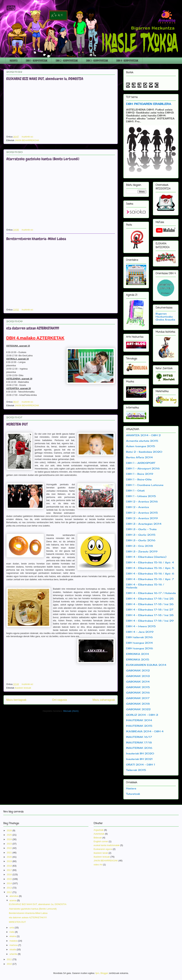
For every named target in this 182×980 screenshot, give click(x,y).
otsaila (13, 949)
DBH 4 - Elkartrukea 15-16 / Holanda (145, 586)
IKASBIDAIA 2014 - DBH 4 (145, 731)
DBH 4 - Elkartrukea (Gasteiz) (146, 557)
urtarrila (14, 954)
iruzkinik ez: (28, 137)
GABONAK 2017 (138, 698)
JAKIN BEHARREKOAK (27, 140)
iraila (12, 932)
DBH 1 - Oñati (135, 491)
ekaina (13, 936)
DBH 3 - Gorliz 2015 (141, 535)
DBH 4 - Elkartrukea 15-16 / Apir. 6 (150, 574)
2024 (10, 839)
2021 (10, 853)
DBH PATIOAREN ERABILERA (149, 104)
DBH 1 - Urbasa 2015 (141, 496)
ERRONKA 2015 (138, 659)
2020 (10, 857)
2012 (10, 892)
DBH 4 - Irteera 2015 (141, 626)
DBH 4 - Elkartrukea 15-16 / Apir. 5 (150, 568)
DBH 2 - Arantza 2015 (142, 513)
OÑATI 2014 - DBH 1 (141, 765)
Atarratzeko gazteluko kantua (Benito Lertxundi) (43, 159)
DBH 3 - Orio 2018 (139, 546)
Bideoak (98, 838)
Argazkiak (99, 830)
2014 (10, 883)
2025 (10, 835)
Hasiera (14, 61)
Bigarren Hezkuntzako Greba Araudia (165, 317)
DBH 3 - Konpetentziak (97, 61)
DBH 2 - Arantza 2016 (142, 501)
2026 (10, 830)
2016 (10, 874)
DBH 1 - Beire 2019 (140, 474)
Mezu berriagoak (16, 700)
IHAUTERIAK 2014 (139, 720)
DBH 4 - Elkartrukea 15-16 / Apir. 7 (150, 579)
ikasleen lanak (101, 853)
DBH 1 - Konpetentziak (37, 61)
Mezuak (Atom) (71, 711)
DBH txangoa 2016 (140, 648)
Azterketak (99, 834)
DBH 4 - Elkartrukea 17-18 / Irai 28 (150, 615)
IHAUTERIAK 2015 (139, 726)
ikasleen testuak (23, 688)
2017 (10, 870)
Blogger (104, 973)
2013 (10, 888)
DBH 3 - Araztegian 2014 (144, 524)
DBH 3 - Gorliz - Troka (141, 529)
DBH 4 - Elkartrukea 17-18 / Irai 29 (150, 621)
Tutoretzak (133, 794)
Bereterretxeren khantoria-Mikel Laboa (36, 239)
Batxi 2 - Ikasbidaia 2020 (144, 452)
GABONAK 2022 (138, 709)
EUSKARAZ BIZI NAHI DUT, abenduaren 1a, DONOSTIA (45, 79)
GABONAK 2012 (138, 670)
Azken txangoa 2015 (141, 446)
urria (12, 928)
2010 (10, 964)
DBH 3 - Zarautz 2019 (142, 551)
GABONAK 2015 (138, 687)
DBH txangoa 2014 (139, 643)
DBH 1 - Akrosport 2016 (143, 468)
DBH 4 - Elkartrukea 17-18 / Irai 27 (150, 610)
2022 (10, 848)
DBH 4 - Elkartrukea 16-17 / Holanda (151, 593)
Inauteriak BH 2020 (140, 753)
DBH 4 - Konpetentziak (127, 61)
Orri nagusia (59, 700)
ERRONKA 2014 (138, 654)
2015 (10, 879)
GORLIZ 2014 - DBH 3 (142, 715)
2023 (10, 844)
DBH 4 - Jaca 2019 (140, 632)
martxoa (14, 945)
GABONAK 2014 (138, 682)
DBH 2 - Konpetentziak (67, 61)
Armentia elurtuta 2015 (142, 441)
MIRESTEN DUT (17, 424)
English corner (101, 841)
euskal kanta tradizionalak (107, 845)
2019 (10, 861)
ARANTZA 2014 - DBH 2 (143, 435)
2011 (10, 959)
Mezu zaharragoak (104, 700)
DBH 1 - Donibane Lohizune (145, 485)
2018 (10, 866)
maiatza (14, 941)
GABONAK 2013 (138, 676)
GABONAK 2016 (138, 693)
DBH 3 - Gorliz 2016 (141, 540)
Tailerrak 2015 (136, 770)
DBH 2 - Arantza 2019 (142, 518)
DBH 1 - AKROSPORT (141, 463)
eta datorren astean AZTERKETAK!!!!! (33, 328)
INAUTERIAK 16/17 (139, 737)
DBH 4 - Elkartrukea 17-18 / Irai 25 (150, 599)
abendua (14, 896)
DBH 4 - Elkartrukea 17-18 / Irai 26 (150, 604)
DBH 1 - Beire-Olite (139, 479)
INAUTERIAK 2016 (139, 748)
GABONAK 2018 (138, 704)
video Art (98, 865)
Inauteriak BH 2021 (139, 759)
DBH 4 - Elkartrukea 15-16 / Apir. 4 (150, 562)
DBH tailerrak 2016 (139, 637)
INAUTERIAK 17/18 (139, 742)
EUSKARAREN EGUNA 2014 (146, 665)
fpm (97, 973)
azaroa (13, 900)
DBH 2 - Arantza (137, 507)
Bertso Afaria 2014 (139, 457)
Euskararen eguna (103, 849)
